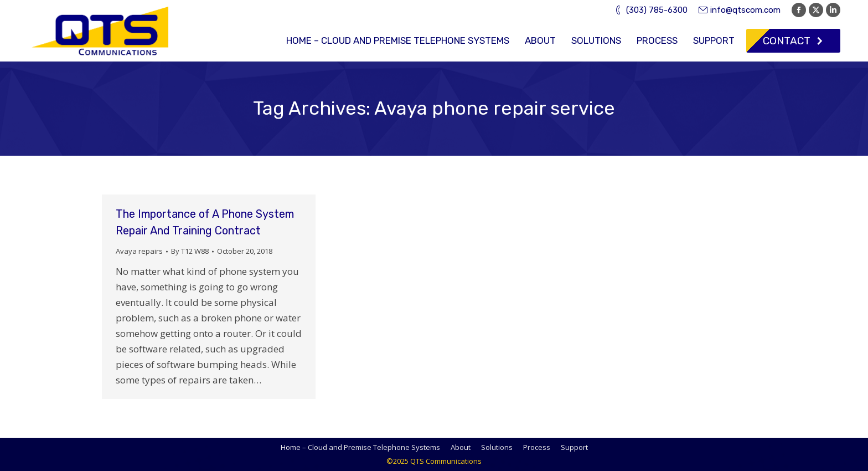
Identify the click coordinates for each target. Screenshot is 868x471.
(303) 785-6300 (650, 10)
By (190, 251)
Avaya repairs (139, 251)
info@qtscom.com (740, 10)
